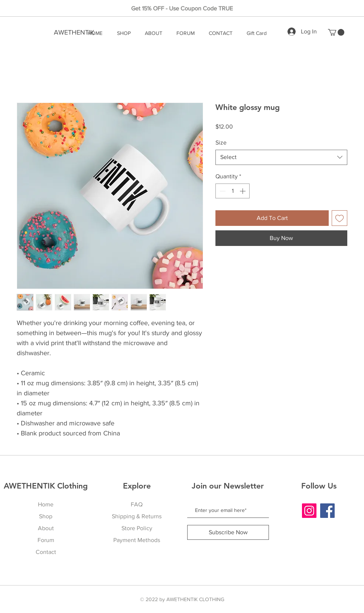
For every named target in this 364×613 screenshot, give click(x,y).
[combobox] (281, 157)
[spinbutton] (233, 191)
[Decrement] (222, 191)
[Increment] (243, 191)
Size (221, 142)
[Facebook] (327, 511)
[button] (336, 32)
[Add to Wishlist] (339, 218)
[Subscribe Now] (228, 532)
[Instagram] (309, 511)
